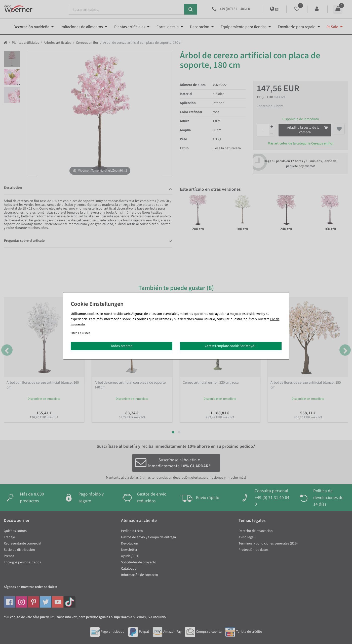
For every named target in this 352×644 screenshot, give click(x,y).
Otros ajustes (81, 333)
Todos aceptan (122, 346)
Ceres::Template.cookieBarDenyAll (231, 346)
